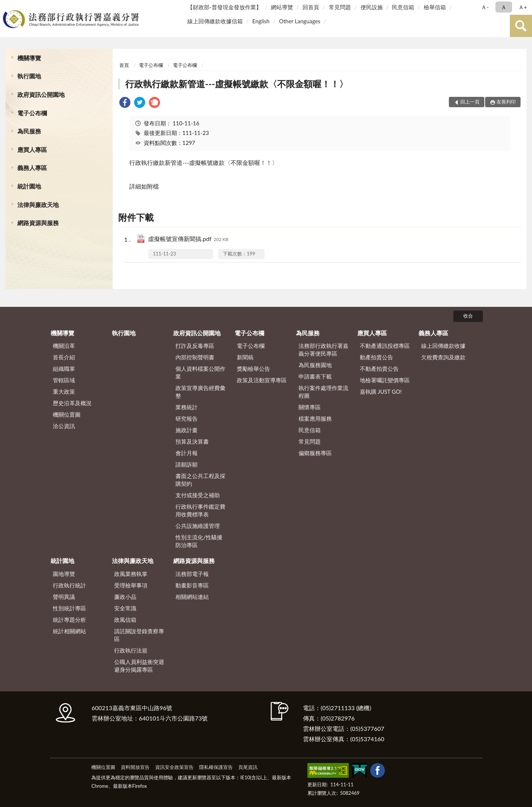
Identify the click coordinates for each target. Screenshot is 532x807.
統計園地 (29, 186)
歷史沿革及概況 (72, 403)
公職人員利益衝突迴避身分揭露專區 (139, 666)
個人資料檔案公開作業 (200, 372)
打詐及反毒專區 (195, 346)
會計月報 (187, 453)
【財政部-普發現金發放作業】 (224, 7)
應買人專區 (32, 150)
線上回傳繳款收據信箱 (215, 21)
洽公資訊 (64, 426)
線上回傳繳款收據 (443, 346)
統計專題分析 (69, 620)
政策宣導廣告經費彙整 (200, 392)
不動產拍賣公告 (379, 369)
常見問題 (340, 7)
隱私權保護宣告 (216, 767)
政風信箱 (125, 620)
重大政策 (64, 391)
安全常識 (125, 608)
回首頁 (311, 7)
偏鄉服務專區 (315, 453)
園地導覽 (64, 574)
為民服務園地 (315, 365)
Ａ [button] (504, 7)
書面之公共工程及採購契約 (200, 480)
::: (7, 6)
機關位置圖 (67, 414)
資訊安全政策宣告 (174, 767)
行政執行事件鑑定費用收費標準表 (200, 510)
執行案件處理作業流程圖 (323, 392)
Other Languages (300, 21)
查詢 (521, 26)
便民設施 (372, 7)
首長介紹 (64, 357)
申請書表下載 (315, 376)
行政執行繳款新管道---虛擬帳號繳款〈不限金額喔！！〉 (237, 84)
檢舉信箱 (435, 7)
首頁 (124, 65)
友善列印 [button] (506, 102)
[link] (125, 103)
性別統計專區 (69, 608)
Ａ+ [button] (523, 7)
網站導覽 (282, 7)
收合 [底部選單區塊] (468, 316)
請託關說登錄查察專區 (139, 635)
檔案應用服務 (315, 418)
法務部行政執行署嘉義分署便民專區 (323, 350)
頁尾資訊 (248, 767)
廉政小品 (125, 597)
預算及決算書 (192, 441)
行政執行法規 (131, 650)
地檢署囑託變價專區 (385, 380)
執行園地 (29, 76)
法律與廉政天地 (38, 205)
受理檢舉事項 (131, 585)
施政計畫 (187, 430)
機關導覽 (29, 58)
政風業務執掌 (131, 574)
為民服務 (29, 131)
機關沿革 (64, 346)
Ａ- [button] (485, 7)
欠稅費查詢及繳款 (443, 357)
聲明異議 (64, 597)
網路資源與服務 (38, 223)
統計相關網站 (69, 631)
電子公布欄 (32, 113)
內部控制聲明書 (195, 357)
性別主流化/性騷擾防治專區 (199, 541)
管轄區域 (64, 380)
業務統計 (187, 407)
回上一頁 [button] (470, 102)
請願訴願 (187, 464)
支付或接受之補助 (198, 495)
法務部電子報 (192, 574)
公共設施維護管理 (198, 526)
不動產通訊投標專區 (385, 346)
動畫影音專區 (192, 585)
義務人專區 (32, 168)
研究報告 (187, 418)
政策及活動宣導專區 (262, 380)
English (261, 21)
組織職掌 (64, 369)
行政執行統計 (69, 585)
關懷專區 (310, 407)
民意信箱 (403, 7)
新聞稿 (245, 357)
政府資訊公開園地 (41, 94)
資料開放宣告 (135, 767)
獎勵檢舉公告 (253, 369)
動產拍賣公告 (376, 357)
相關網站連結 (192, 597)
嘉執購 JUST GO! (381, 391)
